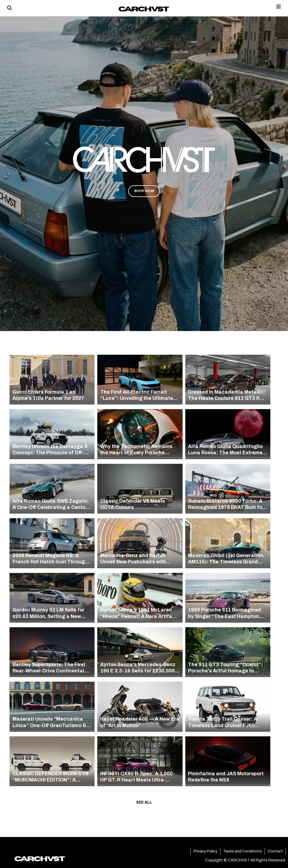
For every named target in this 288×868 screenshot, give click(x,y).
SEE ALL (144, 802)
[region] (144, 166)
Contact (275, 851)
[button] (144, 166)
